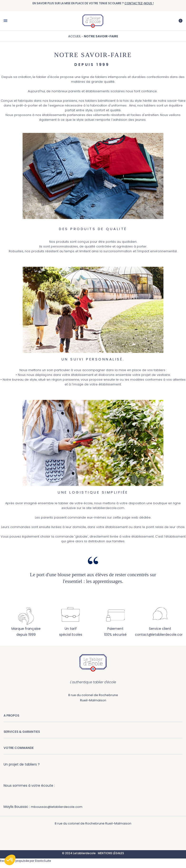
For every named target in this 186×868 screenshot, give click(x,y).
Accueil (75, 36)
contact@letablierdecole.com (160, 635)
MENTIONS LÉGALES (111, 853)
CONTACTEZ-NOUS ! (139, 3)
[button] (10, 860)
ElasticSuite (43, 861)
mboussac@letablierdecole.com (57, 807)
